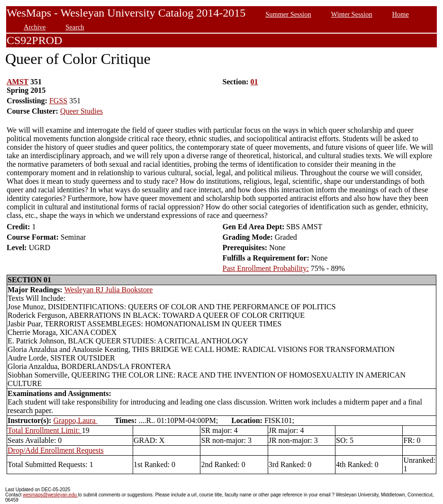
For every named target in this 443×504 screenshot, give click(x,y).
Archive (35, 27)
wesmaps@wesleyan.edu (50, 495)
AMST (18, 82)
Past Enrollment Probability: (266, 268)
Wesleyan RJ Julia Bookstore (109, 290)
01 (254, 82)
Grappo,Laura (75, 420)
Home (401, 14)
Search (75, 27)
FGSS (58, 101)
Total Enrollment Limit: (45, 430)
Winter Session (352, 14)
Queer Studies (81, 111)
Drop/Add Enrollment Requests (56, 450)
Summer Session (288, 14)
